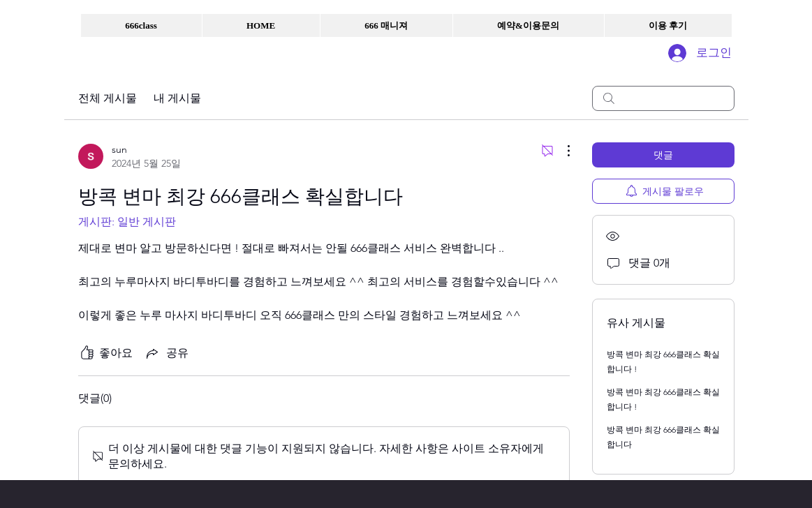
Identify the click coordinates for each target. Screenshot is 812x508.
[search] (663, 98)
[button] (141, 25)
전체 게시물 (108, 98)
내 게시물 (177, 98)
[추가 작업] (561, 151)
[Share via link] (166, 353)
